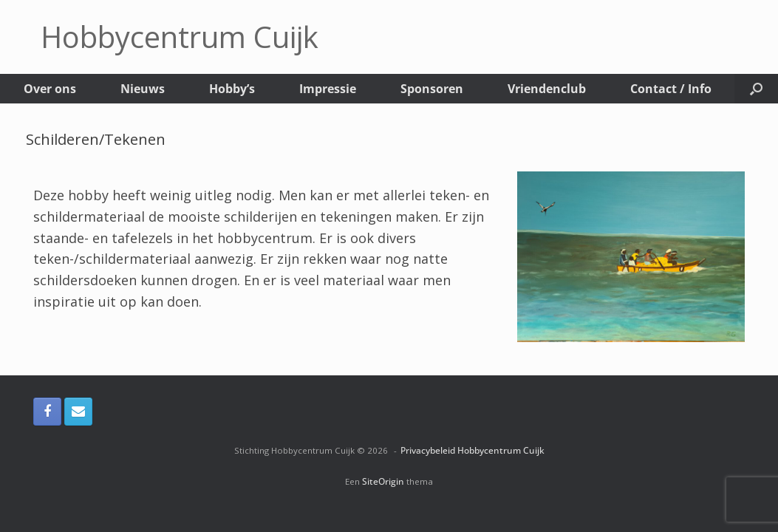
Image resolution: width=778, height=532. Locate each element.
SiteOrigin (383, 481)
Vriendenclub (547, 89)
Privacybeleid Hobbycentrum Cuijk (472, 450)
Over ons (50, 89)
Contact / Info (671, 89)
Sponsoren (432, 89)
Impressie (328, 89)
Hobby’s (232, 89)
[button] (756, 89)
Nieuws (143, 89)
